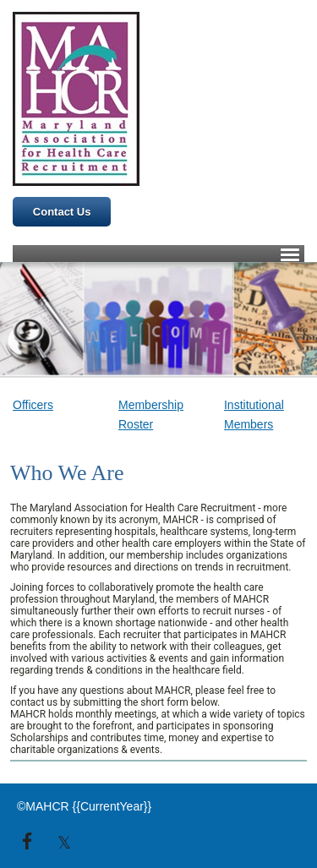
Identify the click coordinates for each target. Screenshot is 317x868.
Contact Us (62, 212)
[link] (53, 405)
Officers (33, 405)
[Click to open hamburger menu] (290, 254)
